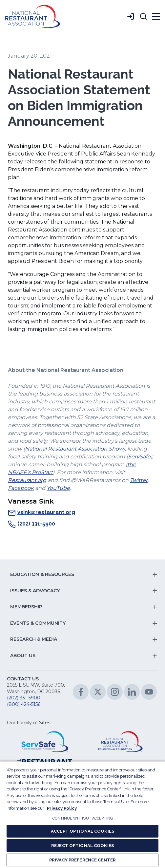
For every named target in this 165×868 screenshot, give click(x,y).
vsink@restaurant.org (41, 513)
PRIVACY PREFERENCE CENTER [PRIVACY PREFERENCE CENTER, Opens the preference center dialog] (82, 860)
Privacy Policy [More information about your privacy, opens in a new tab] (62, 808)
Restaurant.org (27, 480)
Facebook (21, 488)
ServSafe (139, 457)
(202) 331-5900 (31, 524)
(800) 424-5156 (24, 704)
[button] (143, 16)
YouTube (58, 488)
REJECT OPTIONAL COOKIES (82, 846)
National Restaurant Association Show (74, 449)
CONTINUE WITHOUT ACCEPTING (82, 818)
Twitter (139, 480)
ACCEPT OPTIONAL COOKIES (82, 831)
